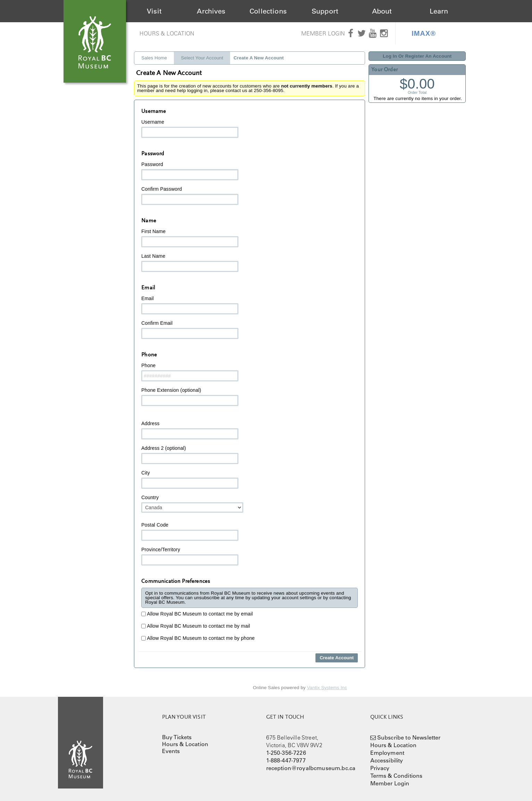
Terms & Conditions (396, 776)
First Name (190, 238)
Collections (268, 11)
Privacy (380, 768)
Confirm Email (190, 330)
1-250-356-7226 (286, 753)
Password (190, 171)
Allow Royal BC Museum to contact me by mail (196, 626)
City (190, 479)
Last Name (190, 263)
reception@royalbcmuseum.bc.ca (311, 768)
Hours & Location (167, 33)
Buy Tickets (177, 737)
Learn (439, 11)
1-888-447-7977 (286, 760)
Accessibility (387, 760)
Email (190, 305)
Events (171, 751)
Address (190, 430)
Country (192, 504)
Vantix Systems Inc (327, 688)
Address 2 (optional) (190, 455)
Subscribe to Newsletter (409, 737)
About (382, 11)
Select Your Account (202, 58)
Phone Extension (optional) (190, 397)
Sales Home (154, 58)
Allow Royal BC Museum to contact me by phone (198, 638)
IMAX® (424, 33)
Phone (190, 372)
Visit (154, 11)
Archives (211, 11)
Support (325, 11)
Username (190, 129)
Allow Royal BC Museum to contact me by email (197, 614)
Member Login (323, 33)
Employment (387, 753)
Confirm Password (190, 196)
